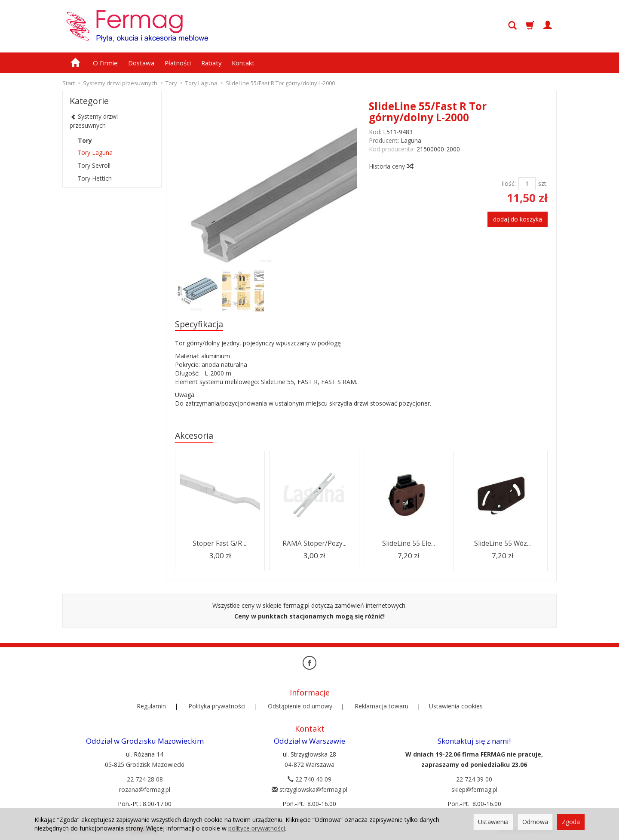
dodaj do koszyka (518, 219)
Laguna (411, 140)
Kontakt (243, 63)
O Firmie (105, 63)
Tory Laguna (95, 152)
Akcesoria (194, 435)
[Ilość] (527, 184)
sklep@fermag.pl (474, 789)
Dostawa (141, 63)
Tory (85, 140)
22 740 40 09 (309, 779)
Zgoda (571, 822)
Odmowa (535, 822)
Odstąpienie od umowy (300, 706)
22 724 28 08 (145, 779)
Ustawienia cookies (456, 706)
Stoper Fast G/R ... (220, 543)
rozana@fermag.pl (145, 789)
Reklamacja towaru (382, 706)
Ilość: (509, 183)
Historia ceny (391, 166)
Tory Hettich (95, 178)
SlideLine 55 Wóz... (503, 543)
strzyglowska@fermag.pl (309, 789)
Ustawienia (493, 822)
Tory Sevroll (94, 165)
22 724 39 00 (474, 779)
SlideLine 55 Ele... (409, 543)
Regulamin (151, 706)
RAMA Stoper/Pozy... (314, 543)
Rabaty (211, 63)
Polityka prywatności (217, 706)
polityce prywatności (257, 828)
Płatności (178, 63)
